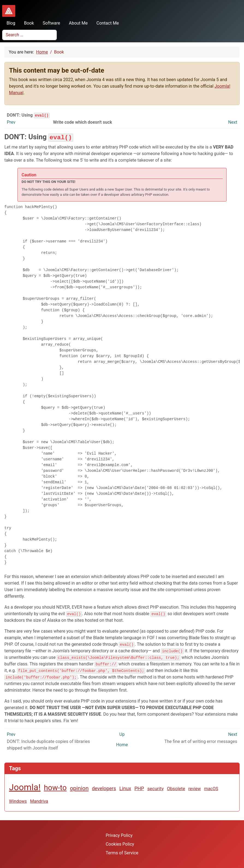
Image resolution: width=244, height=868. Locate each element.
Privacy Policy (119, 835)
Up (122, 734)
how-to (55, 787)
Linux (125, 788)
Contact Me (105, 23)
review (195, 788)
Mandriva (39, 801)
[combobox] (29, 35)
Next (233, 122)
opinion (79, 788)
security (156, 788)
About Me (76, 23)
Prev (11, 122)
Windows (18, 801)
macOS (211, 788)
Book (27, 23)
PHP (139, 788)
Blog (9, 23)
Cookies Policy (120, 844)
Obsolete (176, 788)
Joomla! (25, 787)
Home (122, 744)
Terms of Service (122, 853)
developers (104, 788)
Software (49, 23)
